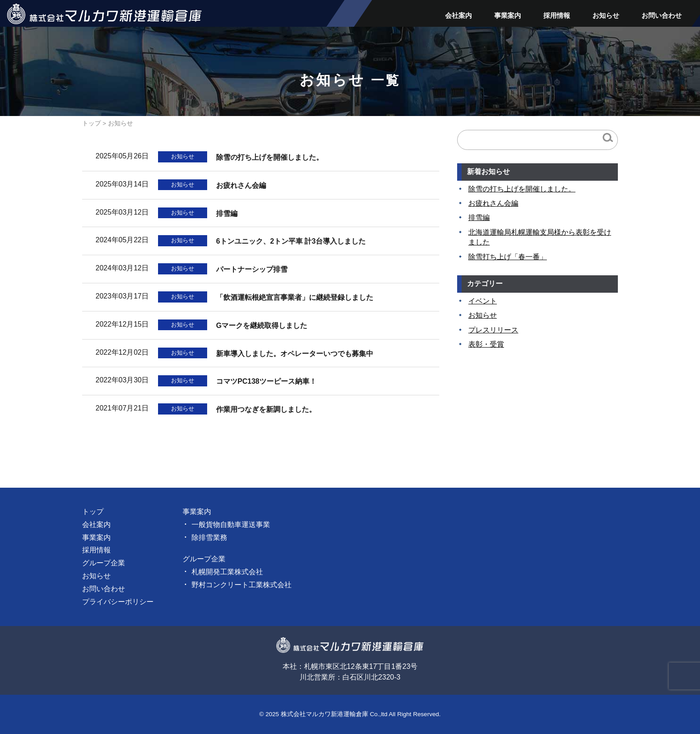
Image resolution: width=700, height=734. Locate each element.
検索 (608, 138)
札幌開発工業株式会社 (227, 572)
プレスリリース (493, 330)
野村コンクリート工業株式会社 (242, 585)
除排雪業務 (209, 537)
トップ (92, 123)
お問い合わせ (662, 15)
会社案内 (458, 15)
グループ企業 (104, 563)
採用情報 (557, 15)
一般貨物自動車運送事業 (231, 525)
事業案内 (508, 15)
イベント (483, 301)
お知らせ (606, 15)
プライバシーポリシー (118, 602)
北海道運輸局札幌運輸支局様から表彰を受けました (540, 237)
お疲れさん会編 (493, 203)
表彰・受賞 (486, 344)
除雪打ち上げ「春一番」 (508, 257)
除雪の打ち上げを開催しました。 (522, 189)
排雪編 (479, 218)
